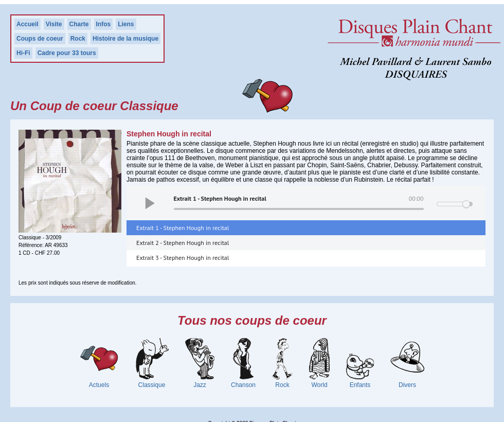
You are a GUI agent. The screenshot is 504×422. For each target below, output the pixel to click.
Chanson (243, 385)
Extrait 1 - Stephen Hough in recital (183, 228)
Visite (54, 24)
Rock (78, 39)
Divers (407, 385)
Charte (79, 24)
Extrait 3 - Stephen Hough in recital (183, 258)
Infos (104, 24)
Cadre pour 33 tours (67, 53)
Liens (126, 24)
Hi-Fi (23, 53)
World (319, 385)
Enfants (360, 385)
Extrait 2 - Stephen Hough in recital (183, 243)
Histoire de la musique (125, 39)
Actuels (99, 385)
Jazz (200, 385)
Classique (152, 385)
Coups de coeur (40, 39)
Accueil (28, 24)
